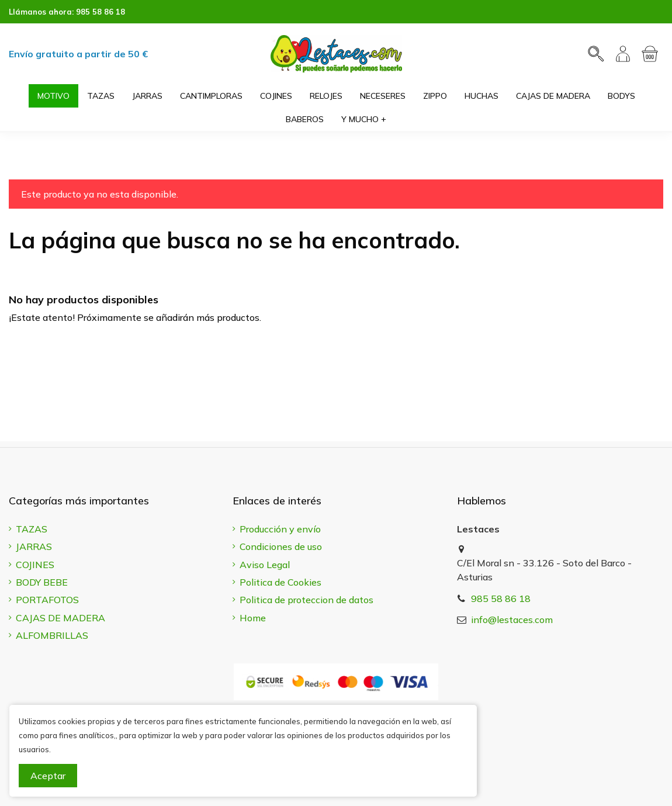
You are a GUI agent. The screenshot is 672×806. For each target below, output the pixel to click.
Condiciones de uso (281, 546)
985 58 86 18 (101, 12)
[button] (364, 119)
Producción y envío (280, 529)
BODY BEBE (42, 582)
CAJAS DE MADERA (60, 618)
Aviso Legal (265, 565)
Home (253, 618)
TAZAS (32, 529)
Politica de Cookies (280, 582)
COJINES (35, 565)
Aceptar (48, 776)
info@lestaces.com (512, 620)
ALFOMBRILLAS (52, 635)
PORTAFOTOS (47, 600)
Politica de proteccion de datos (306, 600)
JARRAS (34, 546)
